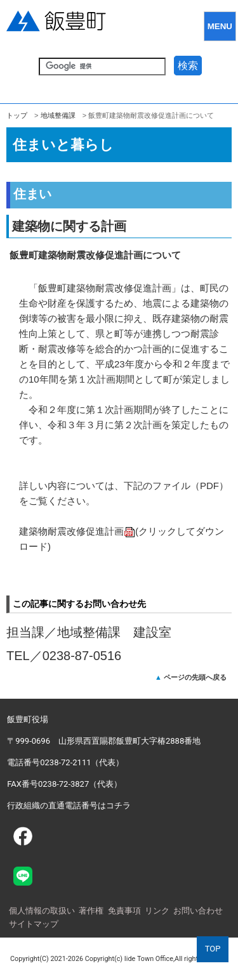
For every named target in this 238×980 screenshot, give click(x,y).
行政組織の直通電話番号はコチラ (69, 805)
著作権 (91, 911)
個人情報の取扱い (42, 911)
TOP (213, 949)
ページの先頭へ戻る (195, 677)
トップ (17, 115)
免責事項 (124, 911)
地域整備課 (58, 115)
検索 (188, 66)
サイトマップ (34, 924)
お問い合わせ (198, 911)
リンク (157, 911)
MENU (220, 26)
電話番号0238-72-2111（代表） (65, 762)
